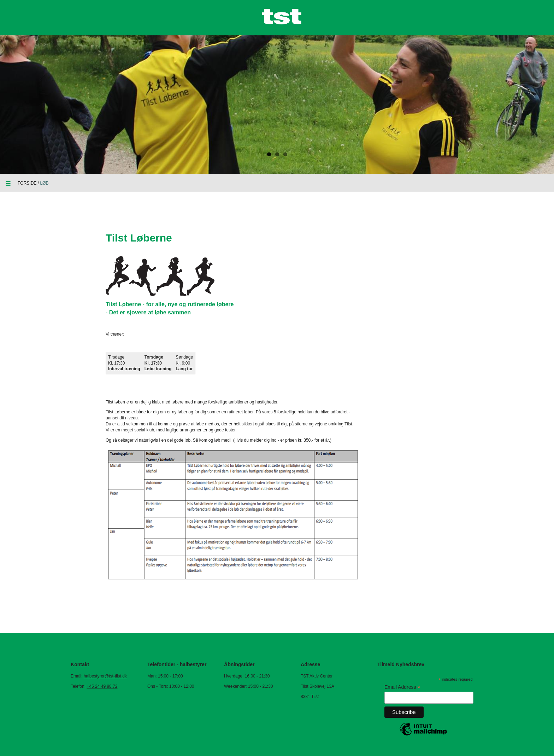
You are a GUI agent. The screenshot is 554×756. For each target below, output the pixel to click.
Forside (27, 183)
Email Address (402, 687)
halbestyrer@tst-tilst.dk (105, 676)
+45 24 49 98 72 (102, 686)
